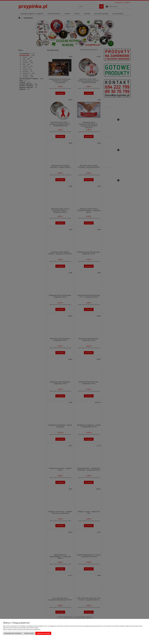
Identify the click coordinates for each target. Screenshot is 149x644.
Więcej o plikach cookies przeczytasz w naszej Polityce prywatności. (22, 629)
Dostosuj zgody (29, 633)
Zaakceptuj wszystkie (43, 633)
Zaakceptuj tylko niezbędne (13, 633)
